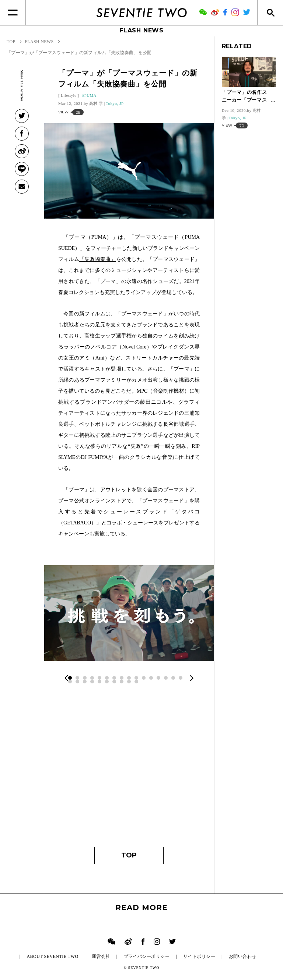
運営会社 (101, 956)
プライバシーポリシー (147, 956)
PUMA (90, 95)
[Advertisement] (129, 770)
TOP (129, 855)
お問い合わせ (243, 956)
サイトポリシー (199, 956)
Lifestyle (69, 95)
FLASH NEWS (141, 30)
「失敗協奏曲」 (98, 259)
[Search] (270, 13)
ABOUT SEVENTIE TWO (52, 956)
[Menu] (13, 13)
